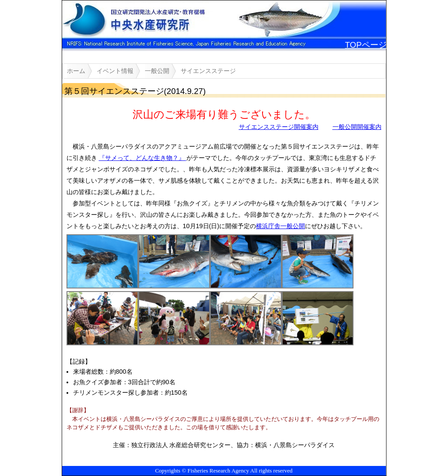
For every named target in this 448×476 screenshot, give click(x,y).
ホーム (76, 71)
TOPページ (366, 45)
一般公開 (157, 71)
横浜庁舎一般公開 (280, 226)
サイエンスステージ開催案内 (279, 127)
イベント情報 (115, 71)
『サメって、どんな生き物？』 (143, 158)
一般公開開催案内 (357, 127)
